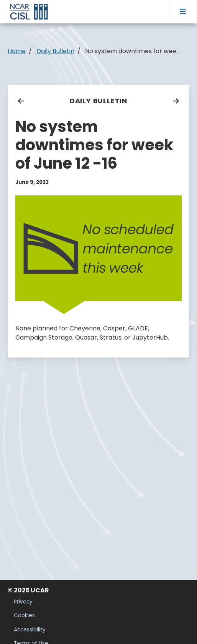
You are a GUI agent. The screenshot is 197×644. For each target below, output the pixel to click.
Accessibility (30, 630)
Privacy (23, 602)
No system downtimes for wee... (132, 51)
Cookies (24, 616)
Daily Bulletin (98, 101)
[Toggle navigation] (183, 12)
